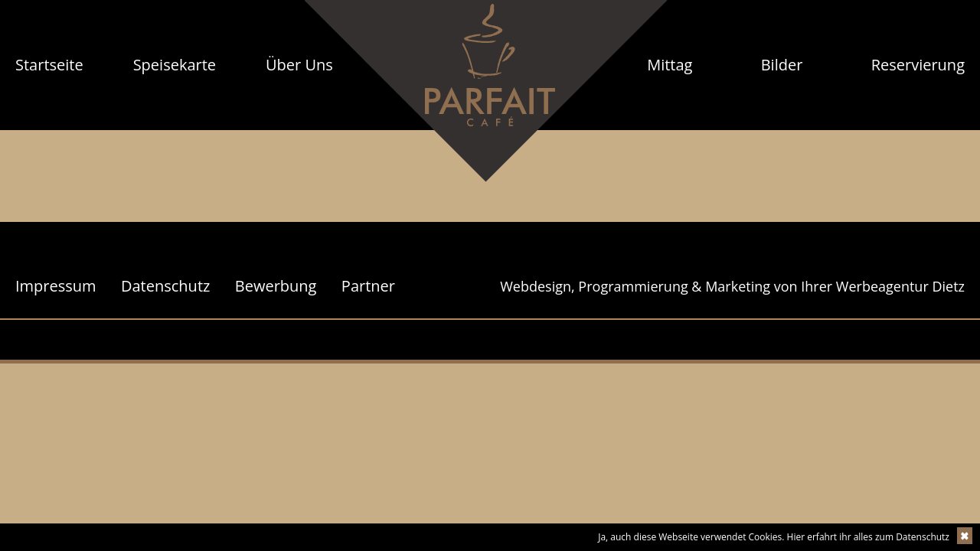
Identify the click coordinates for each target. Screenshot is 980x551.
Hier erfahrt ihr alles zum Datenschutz (868, 537)
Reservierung (918, 65)
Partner (368, 286)
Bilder (782, 65)
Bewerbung (276, 286)
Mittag (670, 65)
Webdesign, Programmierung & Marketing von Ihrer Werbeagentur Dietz (732, 286)
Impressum (56, 286)
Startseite (49, 65)
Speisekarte (175, 65)
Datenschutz (165, 286)
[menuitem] (49, 65)
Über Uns (299, 65)
